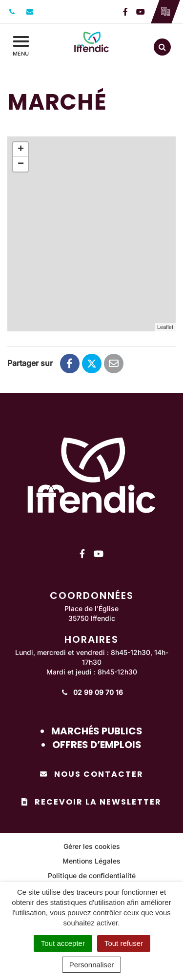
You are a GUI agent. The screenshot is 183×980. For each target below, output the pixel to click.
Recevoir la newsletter (91, 802)
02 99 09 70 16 (91, 692)
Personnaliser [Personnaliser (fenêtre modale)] (92, 965)
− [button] (21, 164)
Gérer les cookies (92, 846)
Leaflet (165, 327)
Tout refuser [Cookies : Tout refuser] (124, 943)
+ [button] (21, 150)
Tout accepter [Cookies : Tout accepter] (63, 943)
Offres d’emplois (97, 745)
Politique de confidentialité (92, 875)
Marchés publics (97, 731)
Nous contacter (92, 774)
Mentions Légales (91, 861)
